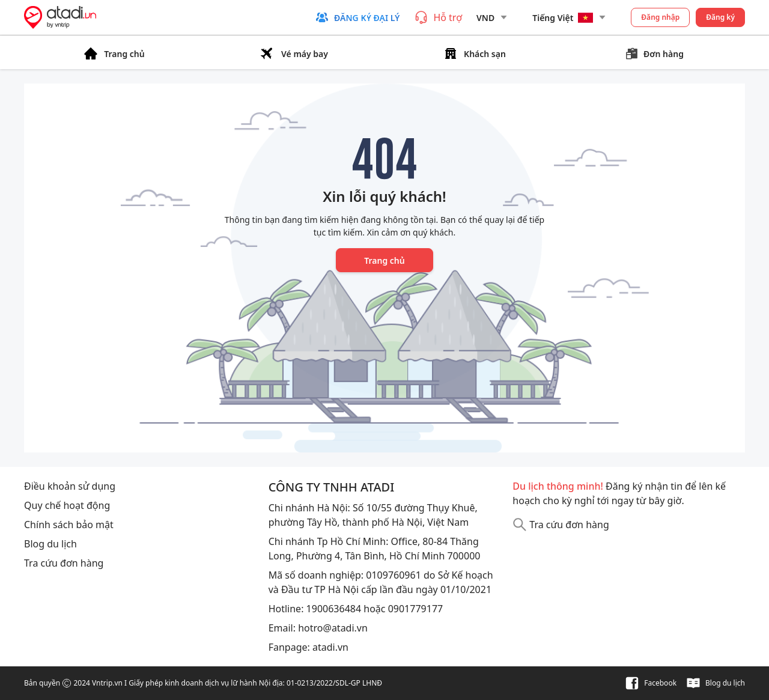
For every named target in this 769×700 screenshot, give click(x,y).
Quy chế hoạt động (67, 505)
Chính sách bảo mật (69, 525)
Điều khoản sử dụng (70, 486)
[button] (357, 17)
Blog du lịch (50, 544)
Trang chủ (384, 260)
